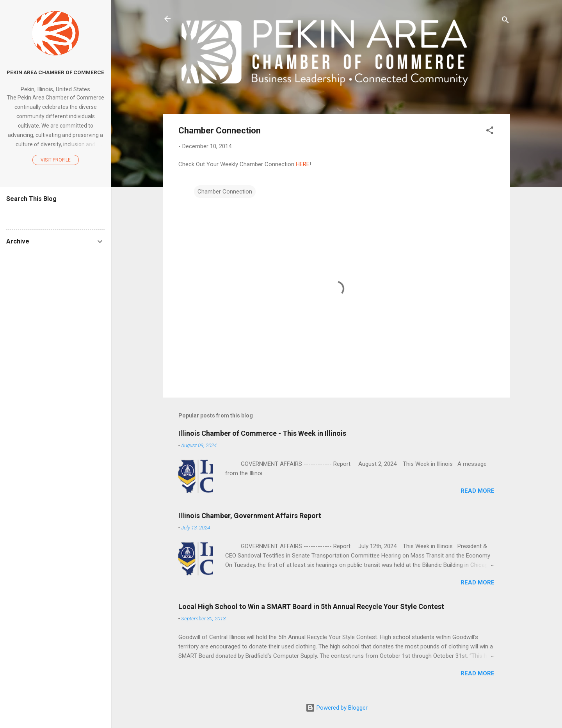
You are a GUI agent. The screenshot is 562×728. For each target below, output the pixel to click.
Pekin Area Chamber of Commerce (55, 72)
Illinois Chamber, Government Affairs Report (250, 516)
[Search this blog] (55, 214)
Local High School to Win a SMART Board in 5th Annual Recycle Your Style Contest (311, 606)
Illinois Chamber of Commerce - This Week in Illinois (262, 433)
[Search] (505, 21)
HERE (303, 164)
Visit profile (56, 160)
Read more (478, 491)
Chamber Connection (225, 192)
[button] (490, 132)
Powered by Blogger (337, 708)
